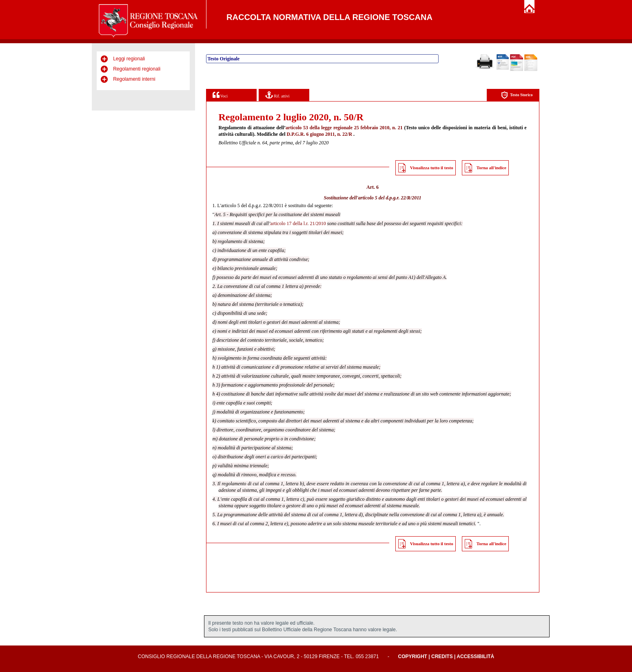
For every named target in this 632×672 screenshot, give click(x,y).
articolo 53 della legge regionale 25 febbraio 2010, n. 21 (344, 128)
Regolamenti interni (134, 79)
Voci (220, 95)
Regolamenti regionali (137, 69)
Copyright (413, 657)
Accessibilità (475, 657)
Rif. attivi (277, 95)
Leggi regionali (129, 59)
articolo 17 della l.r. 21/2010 (298, 223)
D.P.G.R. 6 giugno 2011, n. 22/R (319, 134)
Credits (442, 657)
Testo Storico (517, 95)
